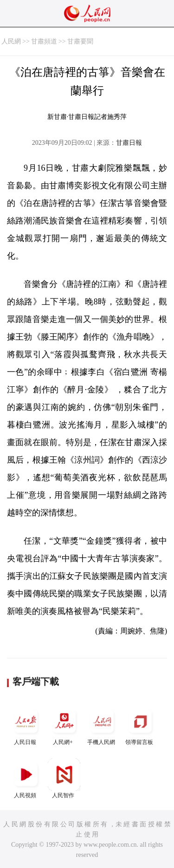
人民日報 (26, 725)
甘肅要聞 (80, 41)
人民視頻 (26, 778)
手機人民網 (102, 725)
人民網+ (64, 725)
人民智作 (64, 778)
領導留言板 (140, 725)
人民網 (11, 41)
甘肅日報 (129, 143)
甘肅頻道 (44, 41)
